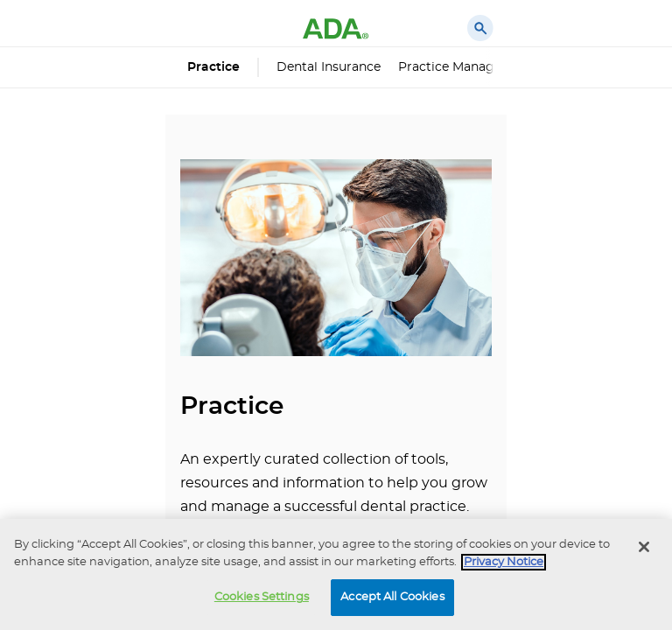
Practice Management (466, 67)
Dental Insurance (329, 67)
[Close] (644, 547)
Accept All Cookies (392, 597)
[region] (336, 574)
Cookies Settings (262, 597)
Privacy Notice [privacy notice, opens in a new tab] (504, 562)
